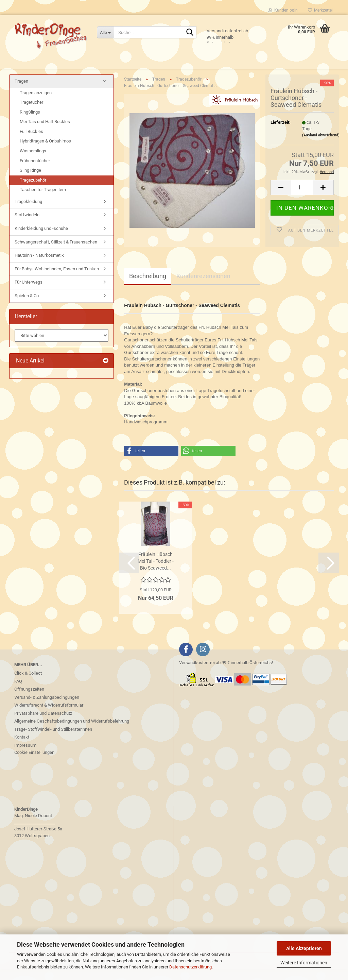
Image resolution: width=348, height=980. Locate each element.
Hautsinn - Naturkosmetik (39, 266)
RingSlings (30, 123)
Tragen (21, 92)
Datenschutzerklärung (190, 967)
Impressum (25, 756)
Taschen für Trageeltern (43, 200)
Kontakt (22, 748)
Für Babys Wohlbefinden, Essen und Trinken (57, 279)
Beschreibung (148, 286)
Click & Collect (28, 684)
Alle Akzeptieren (304, 948)
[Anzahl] (302, 198)
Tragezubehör (33, 191)
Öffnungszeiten (29, 700)
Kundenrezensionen (203, 286)
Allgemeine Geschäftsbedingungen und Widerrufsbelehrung (72, 732)
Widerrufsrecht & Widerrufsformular (49, 716)
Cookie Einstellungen (34, 763)
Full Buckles (31, 142)
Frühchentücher (35, 171)
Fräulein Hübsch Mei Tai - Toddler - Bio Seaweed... (156, 572)
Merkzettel (320, 10)
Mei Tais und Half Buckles (45, 132)
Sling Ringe (30, 181)
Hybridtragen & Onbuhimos (45, 151)
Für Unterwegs (29, 293)
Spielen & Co (27, 306)
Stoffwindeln (27, 225)
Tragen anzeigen (36, 103)
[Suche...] (105, 32)
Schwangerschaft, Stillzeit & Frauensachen (56, 252)
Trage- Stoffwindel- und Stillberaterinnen (53, 740)
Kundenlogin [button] (283, 10)
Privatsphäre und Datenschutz (43, 724)
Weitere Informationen (304, 963)
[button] (281, 198)
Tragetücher (31, 113)
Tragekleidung (28, 212)
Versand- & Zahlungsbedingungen (47, 708)
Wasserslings (33, 161)
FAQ (18, 692)
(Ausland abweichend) (321, 146)
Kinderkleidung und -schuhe (41, 239)
